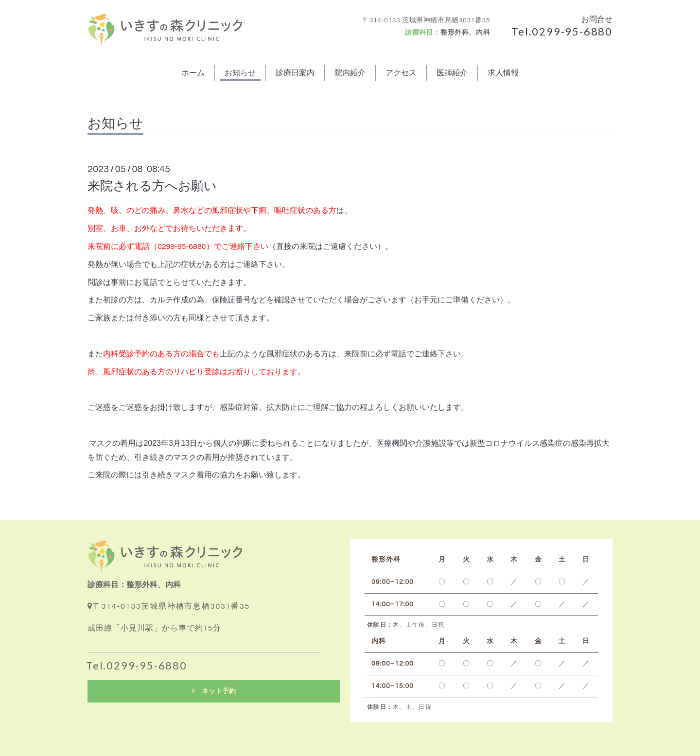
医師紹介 (452, 73)
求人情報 (503, 73)
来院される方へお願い (152, 186)
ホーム (193, 73)
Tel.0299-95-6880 (562, 31)
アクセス (401, 73)
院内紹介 (350, 73)
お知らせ (240, 73)
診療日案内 (295, 73)
